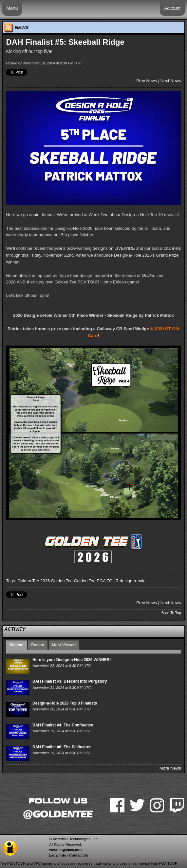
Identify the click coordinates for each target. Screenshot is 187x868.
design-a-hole (133, 581)
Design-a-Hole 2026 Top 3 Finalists (65, 703)
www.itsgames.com (66, 850)
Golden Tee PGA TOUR (96, 581)
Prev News (147, 81)
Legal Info (58, 855)
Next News (171, 81)
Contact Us (79, 855)
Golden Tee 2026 (34, 581)
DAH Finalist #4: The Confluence (63, 725)
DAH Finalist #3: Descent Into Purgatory (70, 681)
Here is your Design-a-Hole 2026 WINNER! (72, 660)
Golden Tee (62, 581)
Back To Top (171, 613)
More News (170, 768)
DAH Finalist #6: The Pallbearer (62, 747)
